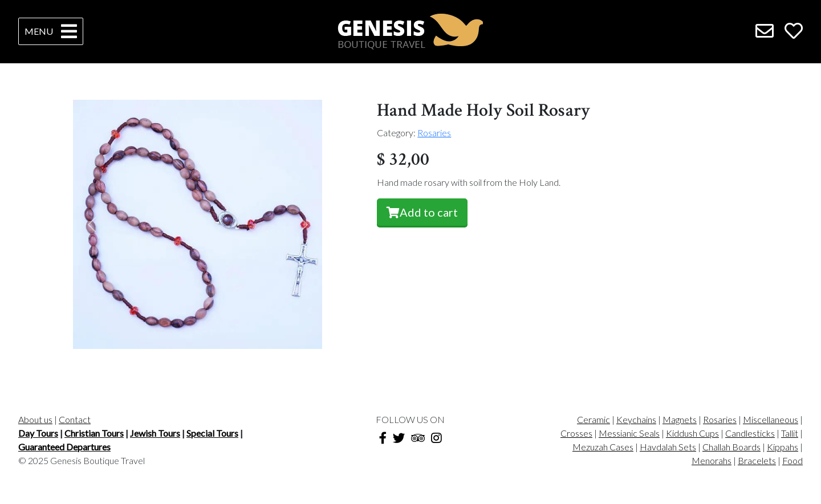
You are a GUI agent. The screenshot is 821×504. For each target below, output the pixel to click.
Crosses (576, 433)
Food (792, 460)
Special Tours (212, 433)
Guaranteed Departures (64, 447)
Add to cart (422, 212)
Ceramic (594, 419)
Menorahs (712, 460)
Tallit (790, 433)
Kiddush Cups (692, 433)
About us (35, 419)
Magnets (680, 419)
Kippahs (783, 447)
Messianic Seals (629, 433)
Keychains (636, 419)
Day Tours (38, 433)
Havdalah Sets (668, 447)
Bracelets (757, 460)
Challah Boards (731, 447)
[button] (92, 224)
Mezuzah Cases (603, 447)
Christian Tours (94, 433)
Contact (75, 419)
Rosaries (434, 133)
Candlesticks (750, 433)
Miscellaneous (771, 419)
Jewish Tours (155, 433)
